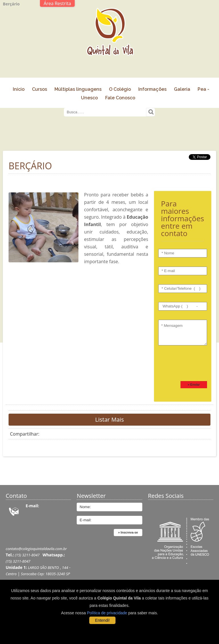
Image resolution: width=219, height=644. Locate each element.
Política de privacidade (107, 613)
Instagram (196, 507)
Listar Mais (109, 419)
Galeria (182, 89)
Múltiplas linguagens (78, 89)
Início (19, 89)
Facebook (166, 507)
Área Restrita (57, 3)
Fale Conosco (120, 98)
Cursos (39, 89)
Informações (152, 89)
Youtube (181, 507)
